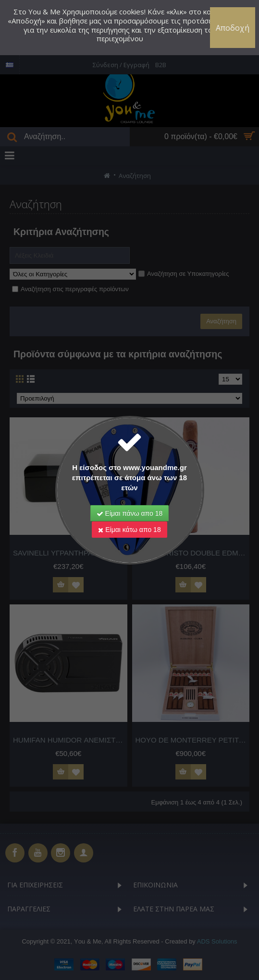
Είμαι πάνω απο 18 (130, 513)
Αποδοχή (233, 28)
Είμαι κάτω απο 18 (129, 530)
